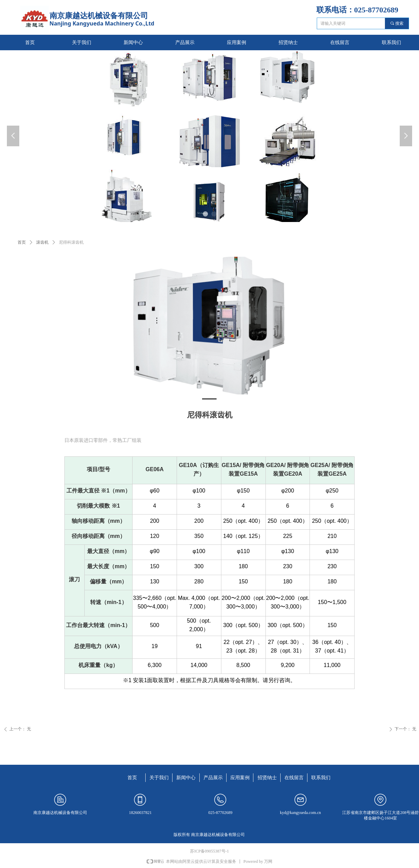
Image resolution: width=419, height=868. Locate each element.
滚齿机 (42, 242)
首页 (22, 242)
